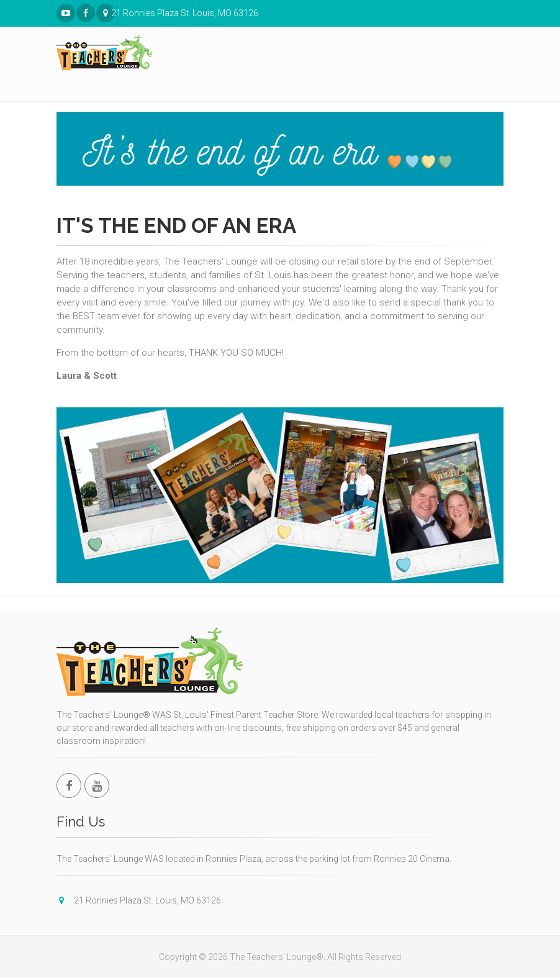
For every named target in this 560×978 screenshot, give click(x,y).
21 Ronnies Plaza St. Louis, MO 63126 (106, 13)
